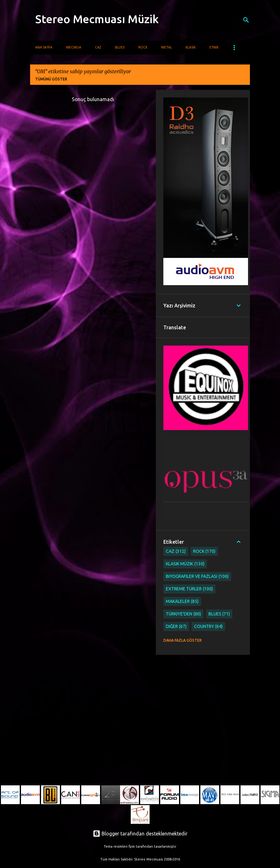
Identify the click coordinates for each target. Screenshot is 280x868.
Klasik (191, 48)
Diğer (176, 627)
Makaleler (182, 601)
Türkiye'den (183, 614)
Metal (166, 48)
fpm (132, 846)
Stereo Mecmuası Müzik (97, 19)
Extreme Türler (189, 589)
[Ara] (246, 20)
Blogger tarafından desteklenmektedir (140, 834)
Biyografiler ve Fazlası (197, 576)
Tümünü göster (51, 79)
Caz (98, 48)
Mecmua (74, 48)
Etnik (214, 48)
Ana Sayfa (44, 48)
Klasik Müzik (185, 564)
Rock (143, 48)
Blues (120, 48)
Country (209, 627)
